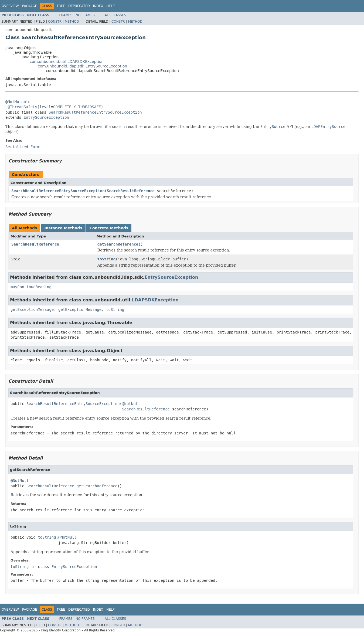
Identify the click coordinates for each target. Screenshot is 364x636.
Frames (66, 15)
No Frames (85, 15)
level (45, 107)
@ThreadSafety (22, 107)
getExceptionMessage (32, 310)
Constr (55, 22)
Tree (61, 6)
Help (110, 6)
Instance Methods (63, 228)
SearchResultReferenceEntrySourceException (95, 112)
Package (30, 6)
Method (72, 22)
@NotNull (131, 404)
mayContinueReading (31, 287)
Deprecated (79, 6)
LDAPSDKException (155, 300)
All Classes (115, 15)
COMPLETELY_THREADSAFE (77, 107)
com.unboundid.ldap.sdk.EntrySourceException (82, 66)
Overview (10, 6)
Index (98, 6)
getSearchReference (118, 244)
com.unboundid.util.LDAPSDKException (67, 62)
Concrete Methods (109, 228)
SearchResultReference (131, 191)
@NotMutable (18, 102)
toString (106, 259)
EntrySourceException (46, 117)
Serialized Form (22, 147)
